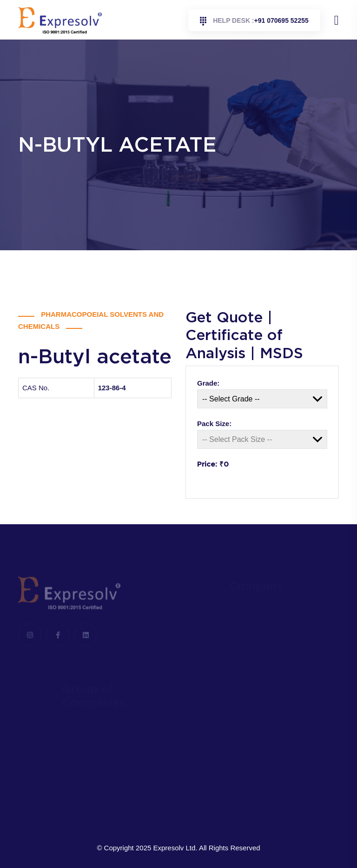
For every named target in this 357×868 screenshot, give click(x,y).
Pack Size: (214, 424)
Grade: (208, 383)
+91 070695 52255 (254, 21)
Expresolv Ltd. (175, 848)
